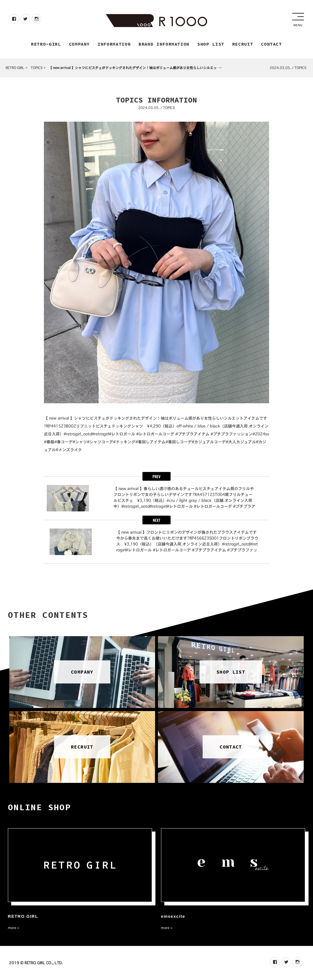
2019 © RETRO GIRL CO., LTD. (36, 963)
